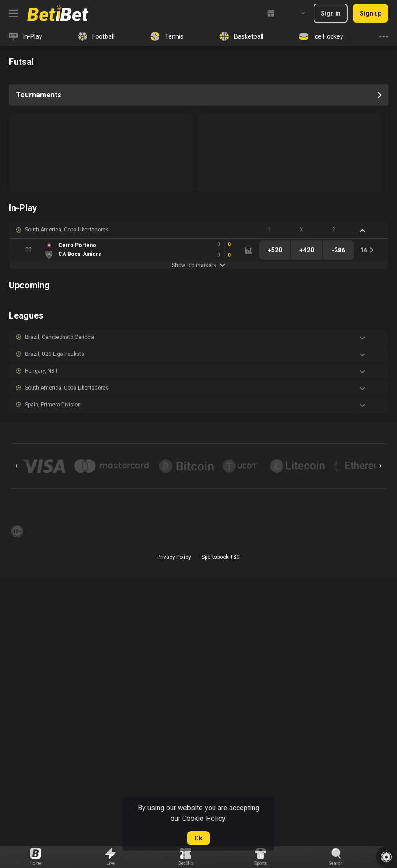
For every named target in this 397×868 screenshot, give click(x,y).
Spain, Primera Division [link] (53, 405)
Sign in (331, 13)
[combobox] (296, 13)
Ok (198, 838)
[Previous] (16, 466)
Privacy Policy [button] (174, 557)
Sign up (371, 13)
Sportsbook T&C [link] (221, 557)
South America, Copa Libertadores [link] (67, 230)
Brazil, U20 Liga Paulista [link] (55, 354)
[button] (198, 230)
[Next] (381, 466)
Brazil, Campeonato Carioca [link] (60, 337)
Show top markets (198, 265)
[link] (58, 13)
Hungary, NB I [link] (41, 371)
